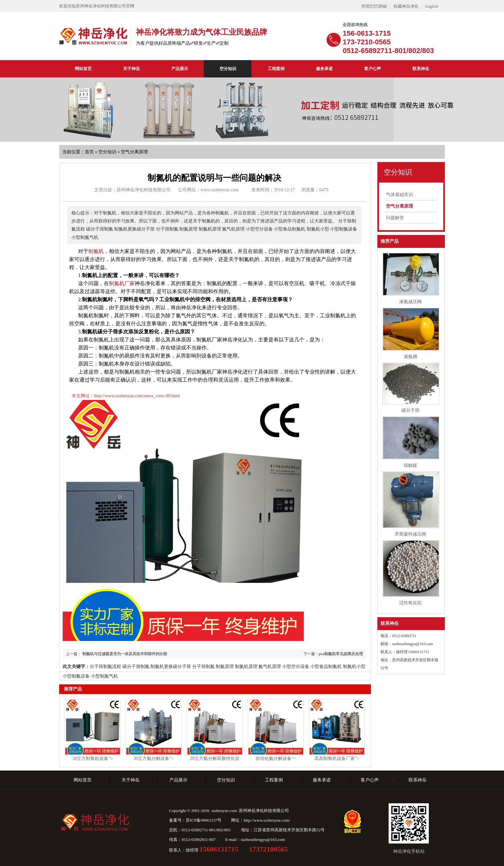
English (432, 6)
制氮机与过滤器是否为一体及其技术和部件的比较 (124, 654)
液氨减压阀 (410, 302)
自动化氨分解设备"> (276, 758)
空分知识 (228, 69)
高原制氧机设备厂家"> (337, 758)
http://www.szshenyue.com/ (267, 820)
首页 (89, 152)
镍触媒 (410, 465)
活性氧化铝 (410, 603)
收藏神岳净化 (406, 6)
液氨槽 (410, 357)
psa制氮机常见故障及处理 (341, 654)
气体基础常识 (400, 195)
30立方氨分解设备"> (154, 758)
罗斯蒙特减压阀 (410, 534)
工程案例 (276, 69)
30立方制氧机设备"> (93, 758)
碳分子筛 (410, 410)
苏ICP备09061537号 (204, 820)
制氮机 (96, 251)
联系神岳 (421, 69)
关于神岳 (131, 69)
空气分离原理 (134, 152)
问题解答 (395, 218)
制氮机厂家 (122, 283)
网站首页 (83, 69)
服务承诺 (324, 69)
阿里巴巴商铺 (374, 6)
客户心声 (373, 69)
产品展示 (180, 69)
